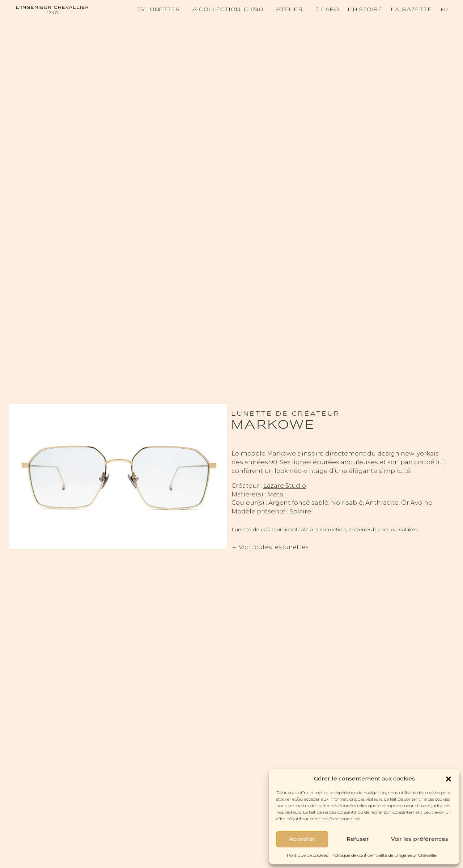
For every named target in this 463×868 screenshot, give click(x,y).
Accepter (302, 839)
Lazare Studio (285, 486)
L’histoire (365, 9)
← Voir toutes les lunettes (270, 547)
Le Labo (325, 9)
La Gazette (411, 9)
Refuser (358, 839)
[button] (449, 778)
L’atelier (288, 9)
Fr (444, 9)
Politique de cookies (307, 855)
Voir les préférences (420, 839)
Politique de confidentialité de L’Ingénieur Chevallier (385, 855)
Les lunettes (156, 9)
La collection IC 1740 (226, 9)
